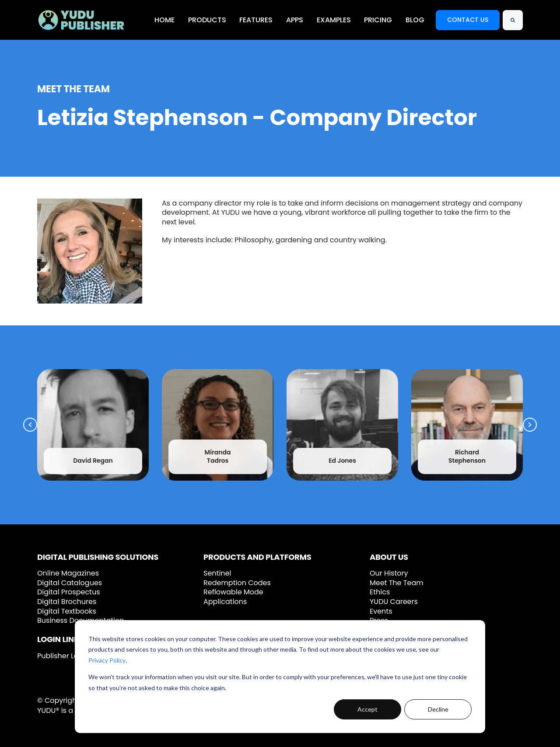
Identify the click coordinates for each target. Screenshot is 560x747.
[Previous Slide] (30, 425)
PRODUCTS (207, 20)
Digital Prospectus (69, 592)
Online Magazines (68, 573)
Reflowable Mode (233, 592)
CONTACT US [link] (468, 20)
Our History (389, 573)
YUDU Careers (394, 602)
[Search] (513, 20)
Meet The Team (397, 583)
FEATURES (256, 20)
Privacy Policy (107, 660)
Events (381, 611)
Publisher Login (63, 656)
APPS (295, 20)
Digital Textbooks (67, 611)
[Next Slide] (530, 425)
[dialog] (280, 677)
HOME (164, 20)
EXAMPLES (334, 20)
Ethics (380, 592)
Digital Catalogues (70, 583)
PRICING (378, 20)
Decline (438, 709)
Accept (367, 709)
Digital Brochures (67, 602)
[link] (81, 19)
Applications (225, 602)
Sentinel (217, 573)
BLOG (415, 20)
